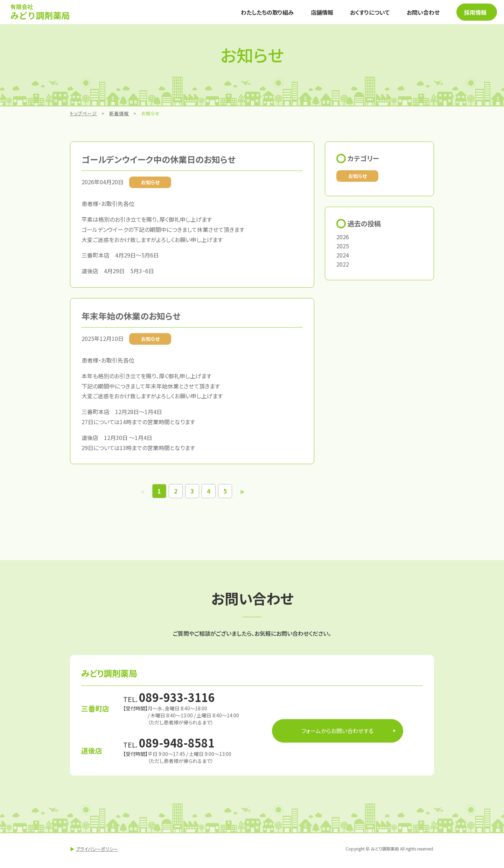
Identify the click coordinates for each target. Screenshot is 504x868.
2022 (343, 268)
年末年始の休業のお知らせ (131, 320)
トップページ (83, 117)
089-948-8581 (177, 746)
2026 (343, 241)
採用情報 (470, 14)
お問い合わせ (413, 14)
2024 (343, 259)
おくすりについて (362, 14)
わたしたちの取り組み (266, 14)
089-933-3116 (177, 701)
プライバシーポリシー (97, 852)
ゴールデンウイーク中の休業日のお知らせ (158, 163)
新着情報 (119, 117)
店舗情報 (317, 14)
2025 (343, 250)
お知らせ (358, 179)
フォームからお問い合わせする (337, 735)
